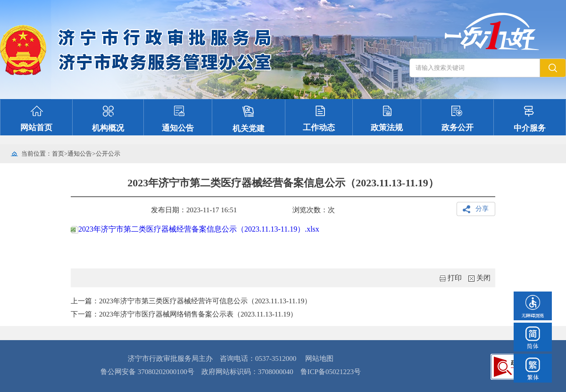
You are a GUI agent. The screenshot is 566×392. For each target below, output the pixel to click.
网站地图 (319, 359)
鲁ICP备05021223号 (331, 372)
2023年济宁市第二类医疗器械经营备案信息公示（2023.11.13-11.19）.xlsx (195, 229)
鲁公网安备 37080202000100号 (147, 372)
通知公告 (80, 154)
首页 (58, 154)
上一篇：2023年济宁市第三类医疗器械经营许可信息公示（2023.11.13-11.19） (191, 301)
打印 (455, 278)
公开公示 (108, 154)
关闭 (483, 278)
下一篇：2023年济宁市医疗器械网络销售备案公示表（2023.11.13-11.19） (184, 314)
